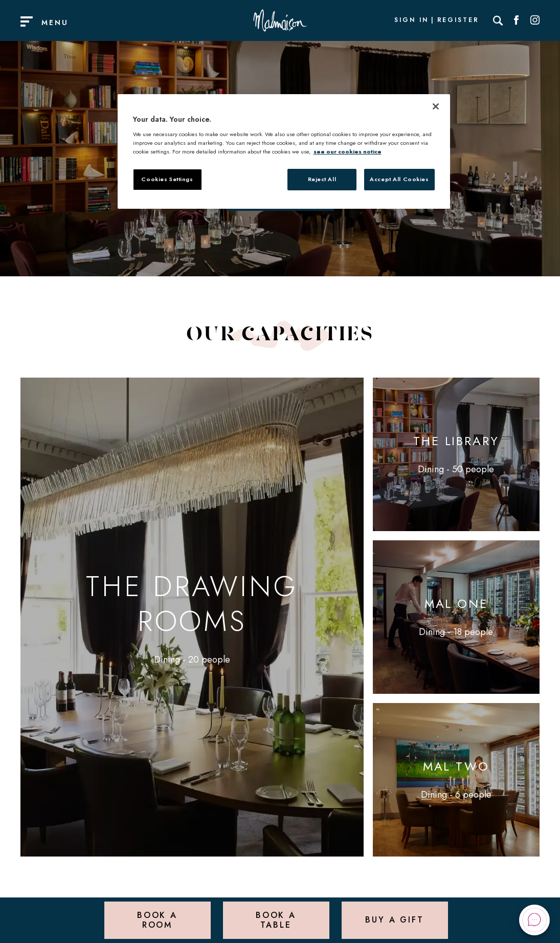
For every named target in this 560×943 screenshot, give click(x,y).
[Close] (436, 106)
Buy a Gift (395, 920)
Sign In (411, 20)
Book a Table (276, 920)
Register (458, 20)
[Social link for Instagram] (535, 20)
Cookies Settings (167, 179)
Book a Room (157, 920)
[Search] (498, 20)
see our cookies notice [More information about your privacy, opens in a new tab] (348, 151)
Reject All (322, 179)
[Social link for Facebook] (517, 20)
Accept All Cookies (399, 179)
